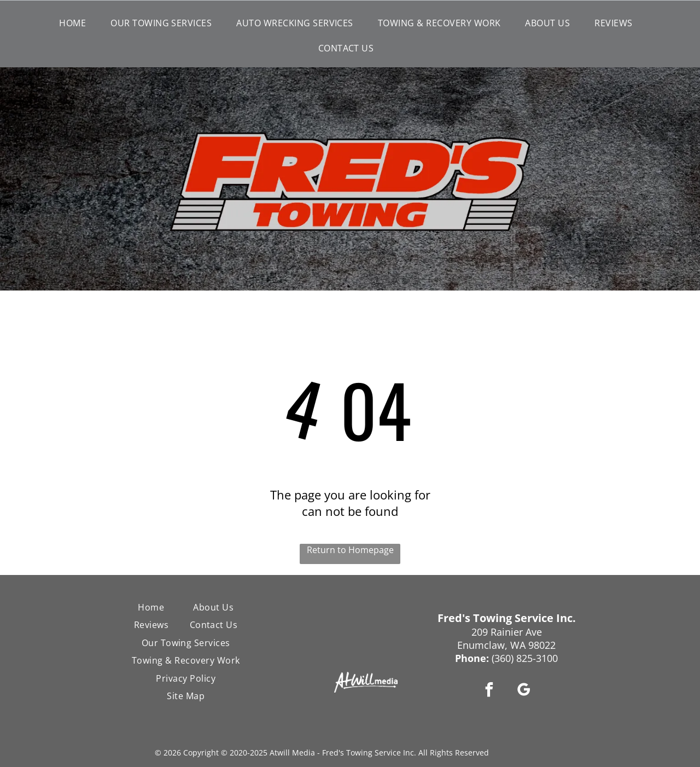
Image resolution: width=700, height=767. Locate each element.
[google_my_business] (524, 691)
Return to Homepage (350, 550)
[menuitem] (77, 23)
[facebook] (489, 691)
